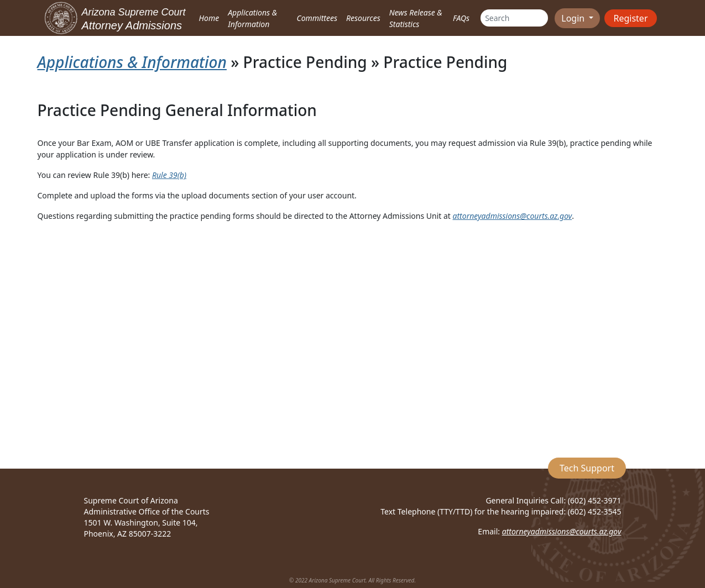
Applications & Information (252, 18)
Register (630, 18)
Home (209, 18)
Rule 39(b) (169, 175)
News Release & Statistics (416, 18)
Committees (317, 18)
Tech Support (587, 468)
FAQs (461, 18)
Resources (363, 18)
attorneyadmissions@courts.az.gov (513, 216)
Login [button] (574, 18)
